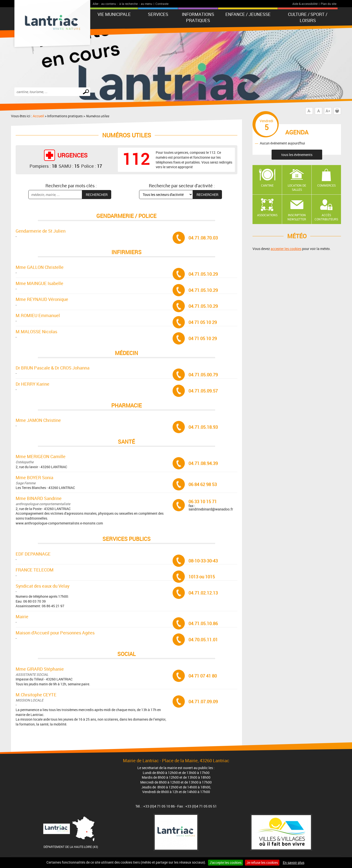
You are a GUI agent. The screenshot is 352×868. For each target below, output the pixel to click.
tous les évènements (297, 155)
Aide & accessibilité (305, 4)
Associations (267, 215)
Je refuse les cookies (262, 862)
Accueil (38, 116)
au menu (147, 4)
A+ (328, 111)
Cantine (267, 185)
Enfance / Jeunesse (248, 14)
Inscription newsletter (297, 217)
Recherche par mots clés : (71, 186)
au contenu (109, 4)
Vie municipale (114, 14)
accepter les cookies (286, 249)
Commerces (326, 185)
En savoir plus (294, 862)
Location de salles (297, 187)
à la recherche (128, 4)
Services (158, 14)
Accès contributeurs (326, 217)
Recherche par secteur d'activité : (182, 186)
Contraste (162, 4)
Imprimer (338, 111)
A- (309, 111)
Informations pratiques (198, 17)
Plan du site (329, 4)
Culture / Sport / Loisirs (308, 17)
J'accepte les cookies (225, 862)
